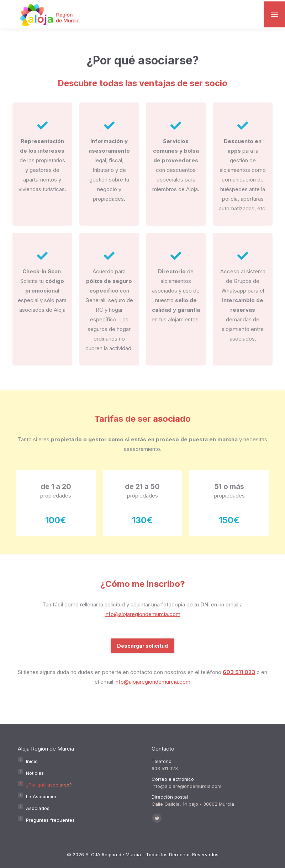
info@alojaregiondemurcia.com (142, 614)
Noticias (35, 773)
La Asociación (42, 796)
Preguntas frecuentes (50, 820)
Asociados (38, 808)
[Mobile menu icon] (274, 14)
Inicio (32, 761)
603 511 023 (239, 672)
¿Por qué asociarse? (49, 785)
